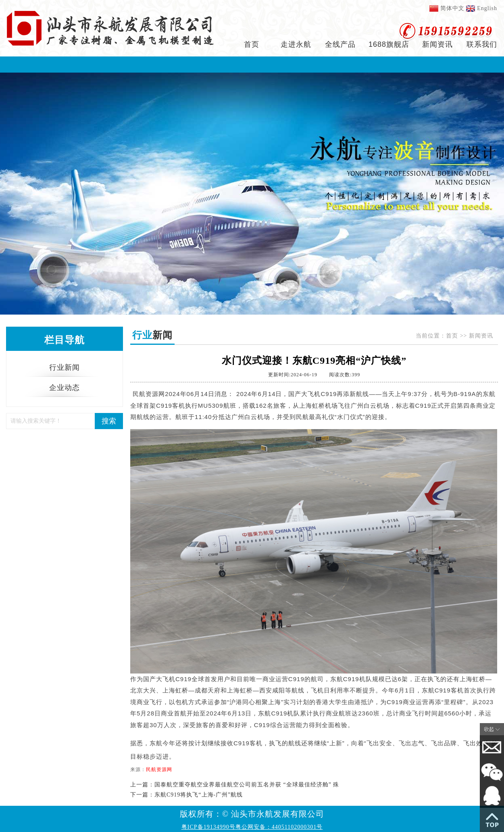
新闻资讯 (437, 44)
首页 (252, 44)
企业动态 (65, 388)
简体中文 (452, 8)
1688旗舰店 (389, 44)
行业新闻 (65, 367)
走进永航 (296, 44)
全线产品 (340, 44)
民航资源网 (159, 769)
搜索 (109, 421)
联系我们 (482, 44)
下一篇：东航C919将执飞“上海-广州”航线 (186, 795)
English (487, 8)
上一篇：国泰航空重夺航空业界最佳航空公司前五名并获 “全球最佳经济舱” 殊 (235, 785)
